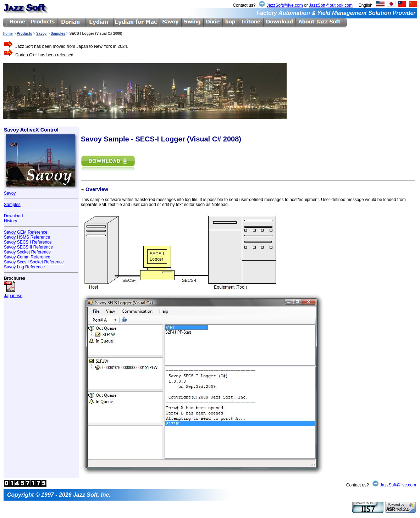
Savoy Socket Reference (27, 252)
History (10, 221)
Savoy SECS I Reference (28, 242)
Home (8, 34)
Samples (58, 34)
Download (13, 216)
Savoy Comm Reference (27, 257)
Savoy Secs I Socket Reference (34, 262)
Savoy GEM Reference (26, 232)
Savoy (41, 34)
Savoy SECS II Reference (28, 247)
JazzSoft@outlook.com (331, 5)
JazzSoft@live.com (284, 5)
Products (24, 34)
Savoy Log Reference (24, 267)
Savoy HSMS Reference (27, 237)
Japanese (13, 293)
